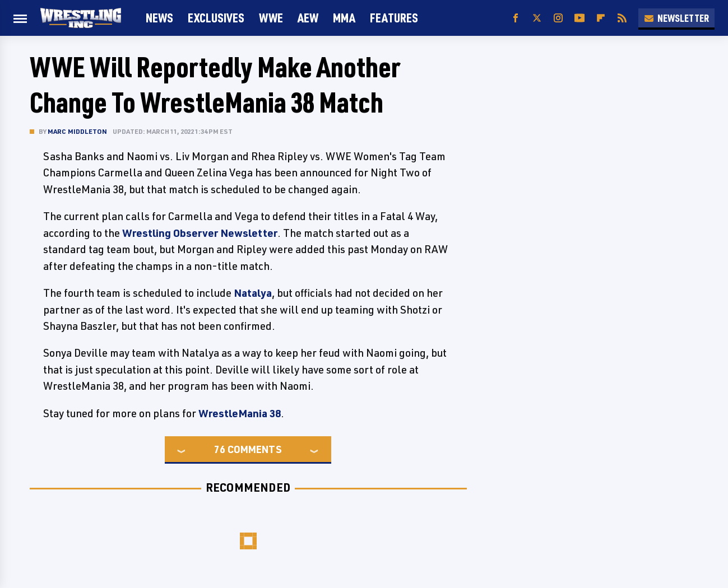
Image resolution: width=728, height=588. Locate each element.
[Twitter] (537, 18)
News (159, 18)
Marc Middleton (78, 131)
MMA (344, 18)
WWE (271, 18)
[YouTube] (579, 18)
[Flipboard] (601, 18)
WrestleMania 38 (240, 413)
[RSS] (622, 18)
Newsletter (676, 18)
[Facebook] (516, 18)
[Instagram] (558, 18)
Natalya (253, 293)
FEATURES (394, 18)
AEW (308, 18)
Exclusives (216, 18)
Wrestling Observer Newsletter (200, 233)
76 (220, 449)
